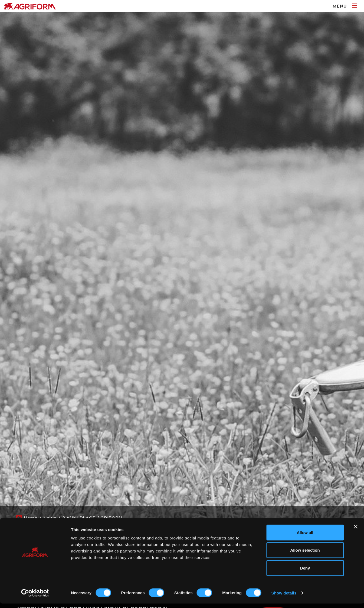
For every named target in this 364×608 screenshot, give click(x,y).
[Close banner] (356, 531)
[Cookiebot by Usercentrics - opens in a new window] (35, 597)
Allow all (305, 537)
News (50, 518)
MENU (345, 6)
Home (31, 518)
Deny (305, 572)
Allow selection (305, 555)
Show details (284, 597)
